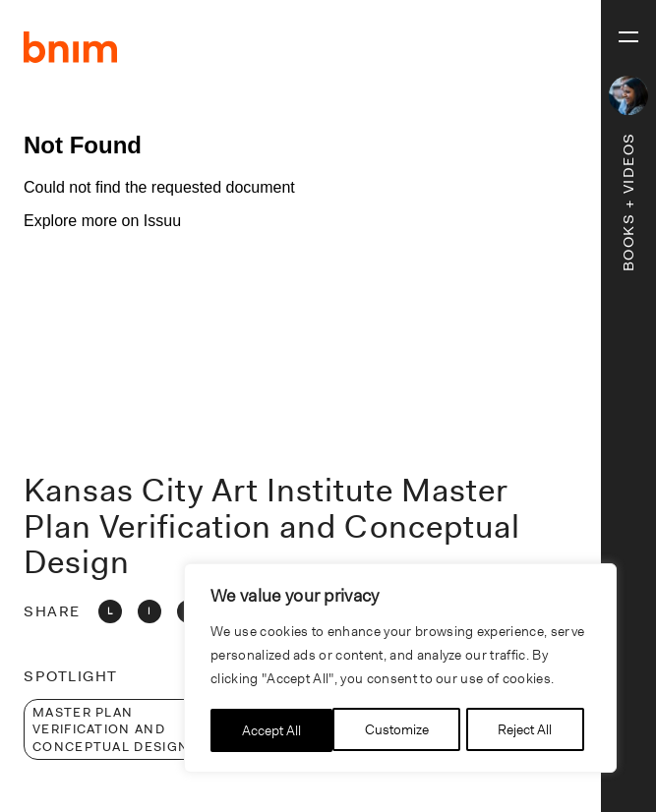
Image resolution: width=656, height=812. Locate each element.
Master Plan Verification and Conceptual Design (111, 729)
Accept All (529, 730)
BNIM (71, 47)
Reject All (403, 730)
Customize (274, 730)
